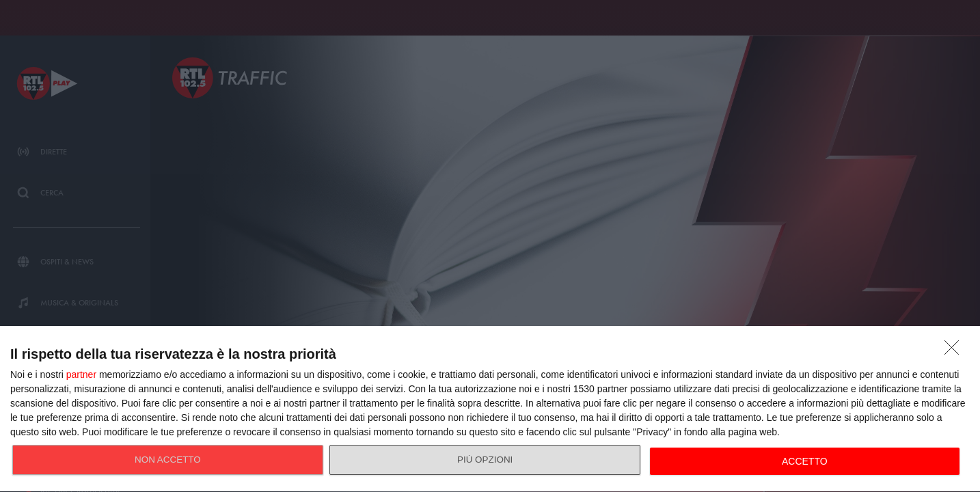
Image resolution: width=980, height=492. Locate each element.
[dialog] (490, 409)
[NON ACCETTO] (955, 351)
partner (81, 374)
